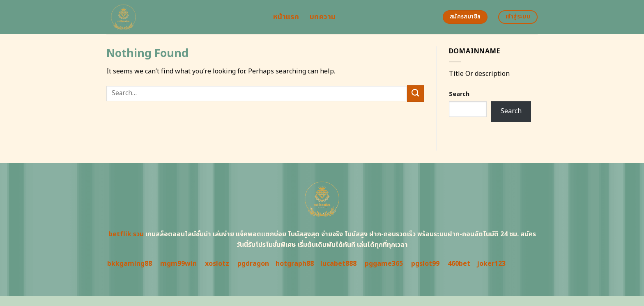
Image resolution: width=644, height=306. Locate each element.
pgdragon (253, 264)
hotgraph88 (295, 264)
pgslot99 (425, 264)
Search (459, 94)
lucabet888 (338, 264)
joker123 (491, 264)
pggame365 (384, 264)
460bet (459, 264)
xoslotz (217, 264)
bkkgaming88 (130, 264)
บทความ (323, 17)
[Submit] (415, 93)
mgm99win (178, 264)
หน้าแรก (286, 17)
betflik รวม (126, 234)
